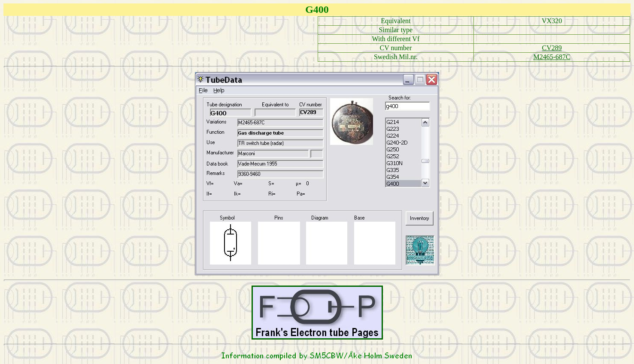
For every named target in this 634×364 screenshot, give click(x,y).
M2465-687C (552, 57)
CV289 (552, 48)
